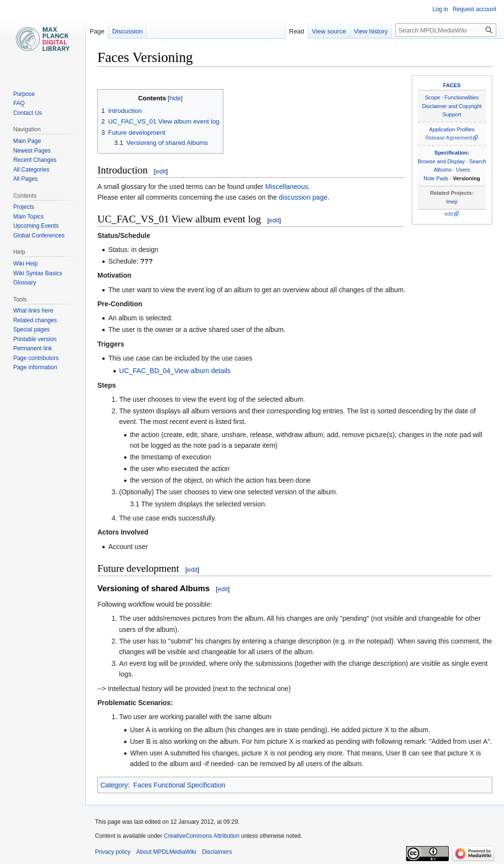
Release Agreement (449, 138)
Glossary (24, 283)
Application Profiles (452, 129)
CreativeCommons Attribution (202, 836)
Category (114, 785)
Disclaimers (217, 852)
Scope (433, 97)
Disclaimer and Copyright (452, 106)
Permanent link (32, 348)
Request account (474, 9)
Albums (443, 170)
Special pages (31, 330)
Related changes (35, 320)
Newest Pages (32, 151)
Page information (35, 367)
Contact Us (27, 113)
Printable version (35, 339)
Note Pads (436, 178)
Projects (24, 207)
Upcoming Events (36, 226)
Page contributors (36, 358)
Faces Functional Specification (179, 785)
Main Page (27, 141)
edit (449, 214)
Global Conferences (39, 236)
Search (478, 161)
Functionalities (461, 97)
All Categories (31, 170)
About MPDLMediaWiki (166, 852)
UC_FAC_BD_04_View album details (175, 371)
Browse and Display (441, 161)
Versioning (467, 178)
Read (297, 31)
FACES (452, 85)
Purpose (24, 94)
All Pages (25, 179)
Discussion (127, 31)
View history (371, 31)
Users (463, 170)
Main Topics (28, 217)
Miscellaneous (287, 187)
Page (97, 31)
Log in (440, 9)
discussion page (303, 197)
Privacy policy (113, 852)
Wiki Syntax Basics (38, 273)
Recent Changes (35, 160)
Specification (451, 153)
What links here (33, 311)
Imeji (452, 202)
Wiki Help (25, 264)
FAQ (19, 103)
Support (452, 114)
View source (329, 31)
